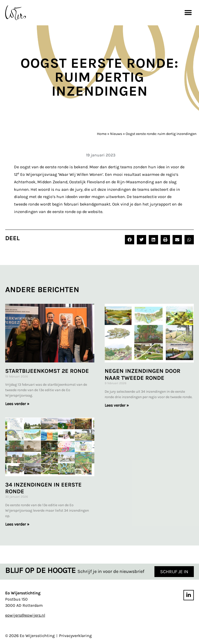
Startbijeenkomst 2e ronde (47, 371)
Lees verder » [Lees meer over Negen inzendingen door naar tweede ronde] (117, 405)
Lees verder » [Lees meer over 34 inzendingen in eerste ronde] (17, 524)
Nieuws (116, 134)
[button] (188, 13)
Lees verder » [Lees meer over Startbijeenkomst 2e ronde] (17, 404)
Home (102, 134)
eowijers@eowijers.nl (25, 615)
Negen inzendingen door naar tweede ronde (143, 374)
